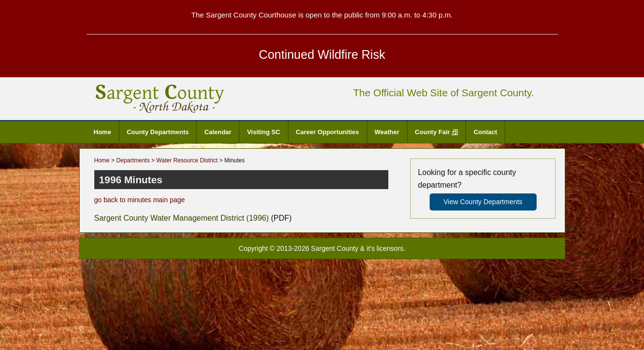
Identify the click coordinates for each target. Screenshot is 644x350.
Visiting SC (263, 132)
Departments (133, 160)
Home (103, 132)
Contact (485, 132)
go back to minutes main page (140, 200)
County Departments (158, 132)
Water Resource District (187, 160)
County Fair (437, 132)
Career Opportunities (328, 132)
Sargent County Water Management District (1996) (182, 218)
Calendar (218, 132)
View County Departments (483, 202)
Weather (387, 132)
